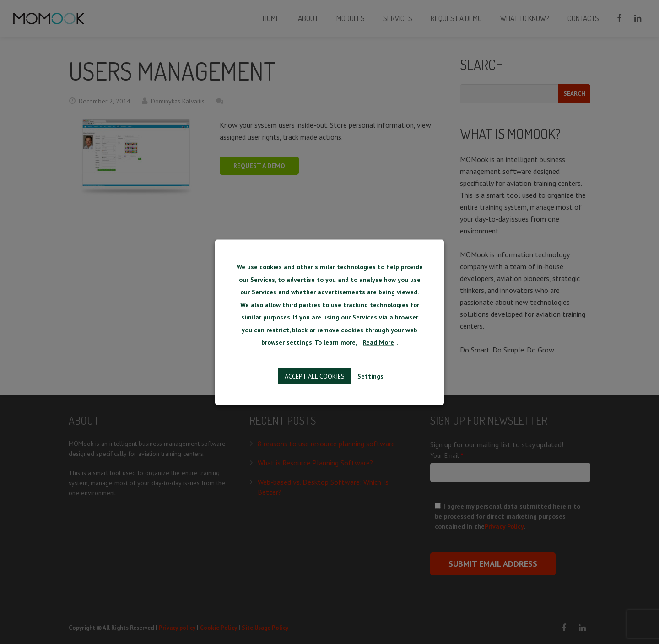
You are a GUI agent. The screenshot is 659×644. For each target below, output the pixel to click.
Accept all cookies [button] (315, 376)
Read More (378, 342)
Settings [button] (370, 376)
